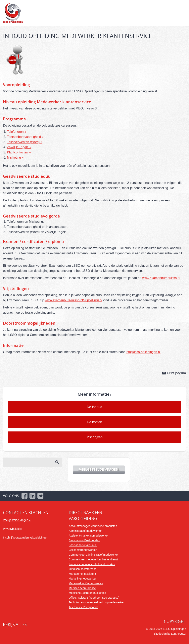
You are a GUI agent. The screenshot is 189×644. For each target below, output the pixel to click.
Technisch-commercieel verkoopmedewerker (96, 602)
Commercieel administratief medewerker (94, 555)
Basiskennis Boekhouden (84, 540)
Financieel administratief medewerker (92, 564)
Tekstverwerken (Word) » (25, 142)
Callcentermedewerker (83, 550)
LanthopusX (179, 634)
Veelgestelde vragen (99, 469)
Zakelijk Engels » (19, 147)
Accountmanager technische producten (93, 526)
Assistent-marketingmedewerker (89, 536)
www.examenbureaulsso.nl (161, 278)
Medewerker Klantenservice (86, 583)
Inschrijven (94, 437)
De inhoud (95, 407)
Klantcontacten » (19, 152)
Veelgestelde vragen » (17, 520)
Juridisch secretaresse (83, 569)
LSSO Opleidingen (13, 13)
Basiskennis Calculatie (83, 545)
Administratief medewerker (85, 531)
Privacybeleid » (12, 529)
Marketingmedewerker (83, 579)
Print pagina (176, 373)
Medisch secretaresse (82, 588)
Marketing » (15, 158)
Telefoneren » (17, 132)
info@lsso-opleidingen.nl (143, 352)
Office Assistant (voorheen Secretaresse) (94, 598)
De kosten (94, 422)
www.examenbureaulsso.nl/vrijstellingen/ (74, 300)
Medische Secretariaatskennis (87, 593)
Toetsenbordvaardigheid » (25, 137)
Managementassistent (82, 574)
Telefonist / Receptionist (83, 607)
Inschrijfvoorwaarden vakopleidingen (25, 538)
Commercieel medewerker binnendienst (93, 559)
